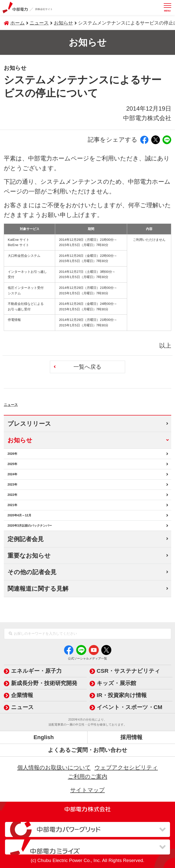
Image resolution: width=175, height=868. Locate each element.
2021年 (12, 505)
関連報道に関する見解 (38, 589)
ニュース (23, 403)
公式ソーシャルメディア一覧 (87, 659)
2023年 (12, 485)
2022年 (12, 495)
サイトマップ (87, 790)
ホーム (17, 23)
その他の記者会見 (32, 572)
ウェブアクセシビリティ (126, 768)
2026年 (12, 454)
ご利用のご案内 (88, 777)
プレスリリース (29, 424)
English (44, 737)
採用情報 (131, 737)
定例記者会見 (26, 539)
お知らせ (63, 23)
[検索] (11, 634)
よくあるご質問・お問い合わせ (88, 750)
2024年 (12, 474)
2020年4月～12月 (19, 515)
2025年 (12, 464)
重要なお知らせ (29, 556)
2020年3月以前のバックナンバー (30, 526)
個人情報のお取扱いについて (54, 768)
